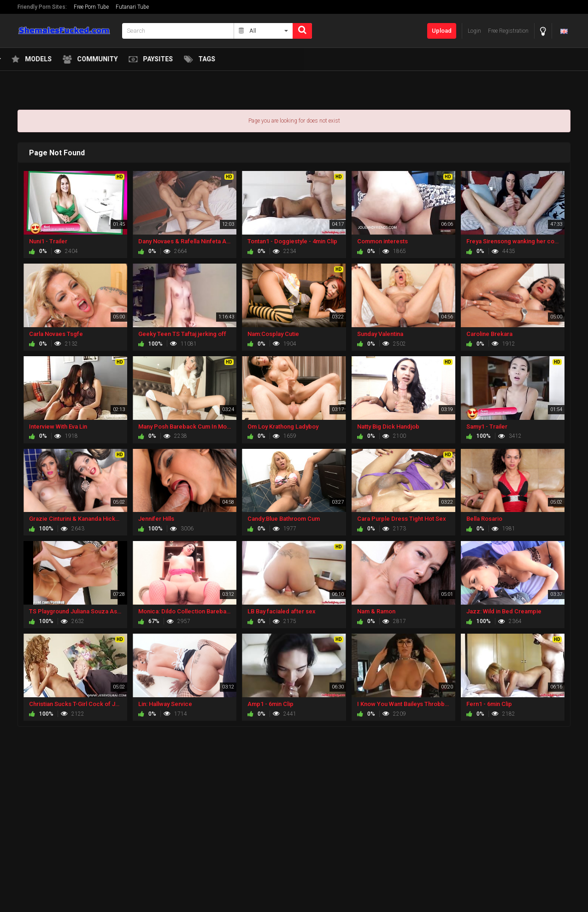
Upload (442, 31)
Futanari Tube (132, 7)
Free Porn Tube (91, 7)
